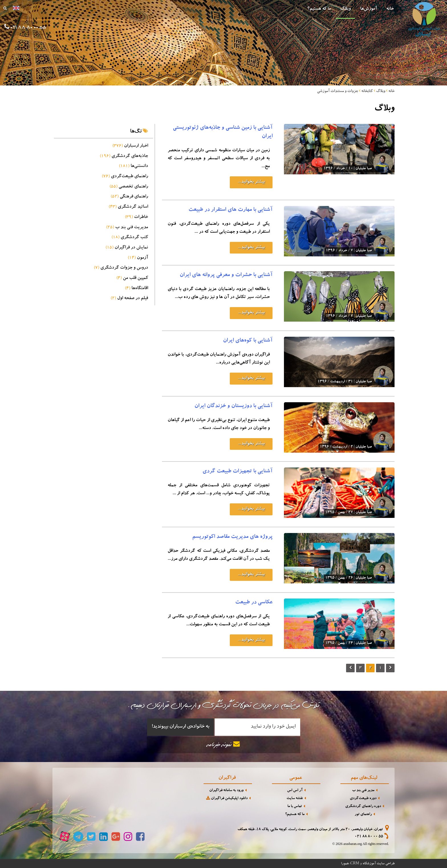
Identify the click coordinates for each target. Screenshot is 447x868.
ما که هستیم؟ (319, 9)
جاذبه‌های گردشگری (124, 156)
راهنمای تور (363, 815)
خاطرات (136, 217)
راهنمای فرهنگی (129, 197)
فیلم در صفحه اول (129, 299)
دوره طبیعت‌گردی (363, 799)
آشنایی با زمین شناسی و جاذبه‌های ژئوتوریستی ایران (223, 132)
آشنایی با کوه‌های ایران (248, 341)
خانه (390, 9)
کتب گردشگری (130, 238)
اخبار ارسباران (130, 146)
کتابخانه (367, 91)
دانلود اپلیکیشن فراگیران (226, 798)
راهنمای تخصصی (129, 187)
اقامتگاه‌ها (136, 289)
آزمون (138, 258)
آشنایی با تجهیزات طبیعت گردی (237, 472)
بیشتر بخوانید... (251, 182)
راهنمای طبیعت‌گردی (125, 177)
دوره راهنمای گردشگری (363, 807)
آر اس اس (295, 791)
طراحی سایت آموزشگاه (379, 864)
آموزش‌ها (368, 9)
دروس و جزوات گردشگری (121, 268)
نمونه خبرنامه (223, 745)
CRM (355, 863)
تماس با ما (295, 807)
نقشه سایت (295, 799)
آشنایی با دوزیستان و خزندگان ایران (233, 407)
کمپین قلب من (132, 278)
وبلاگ (345, 9)
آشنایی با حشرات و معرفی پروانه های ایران (226, 275)
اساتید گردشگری (128, 207)
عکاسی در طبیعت (254, 603)
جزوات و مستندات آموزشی (338, 91)
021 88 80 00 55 (369, 837)
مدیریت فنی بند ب (127, 228)
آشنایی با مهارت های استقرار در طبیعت (230, 210)
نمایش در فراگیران (127, 248)
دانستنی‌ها (133, 166)
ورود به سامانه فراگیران (226, 791)
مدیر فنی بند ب (363, 791)
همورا (345, 864)
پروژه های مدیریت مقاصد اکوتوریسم (232, 537)
